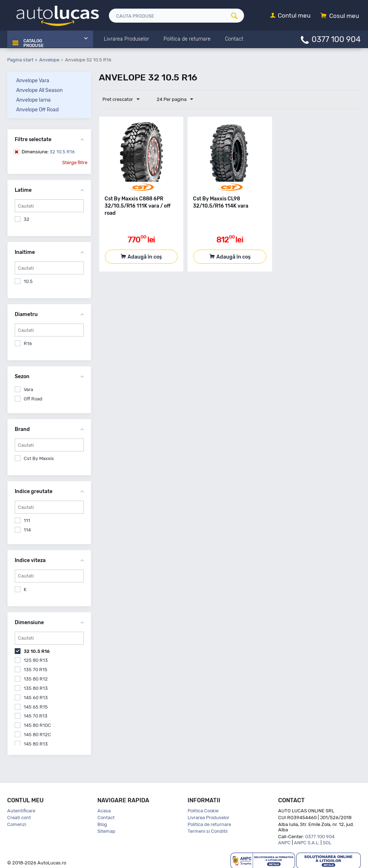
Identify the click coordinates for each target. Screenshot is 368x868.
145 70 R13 (36, 715)
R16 (28, 343)
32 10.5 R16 (48, 151)
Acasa (104, 810)
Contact (106, 817)
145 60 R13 (36, 697)
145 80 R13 (36, 743)
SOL (327, 842)
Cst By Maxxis (39, 458)
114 (27, 529)
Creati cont (19, 817)
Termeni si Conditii (208, 830)
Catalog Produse (32, 40)
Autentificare (21, 810)
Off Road (33, 398)
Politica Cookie (203, 810)
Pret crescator (123, 99)
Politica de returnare (209, 824)
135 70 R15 (36, 669)
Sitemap (106, 830)
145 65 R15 (36, 706)
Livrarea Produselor (208, 817)
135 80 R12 (36, 678)
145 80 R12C (37, 734)
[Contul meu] (290, 16)
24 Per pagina (171, 99)
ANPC (284, 842)
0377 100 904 (336, 39)
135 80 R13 (36, 688)
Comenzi (17, 824)
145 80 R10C (37, 725)
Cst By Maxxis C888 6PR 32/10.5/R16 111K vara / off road (138, 205)
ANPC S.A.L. (307, 842)
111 (27, 520)
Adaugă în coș (145, 256)
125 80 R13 (36, 660)
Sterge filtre (75, 162)
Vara (28, 389)
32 (27, 219)
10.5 (28, 281)
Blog (102, 824)
